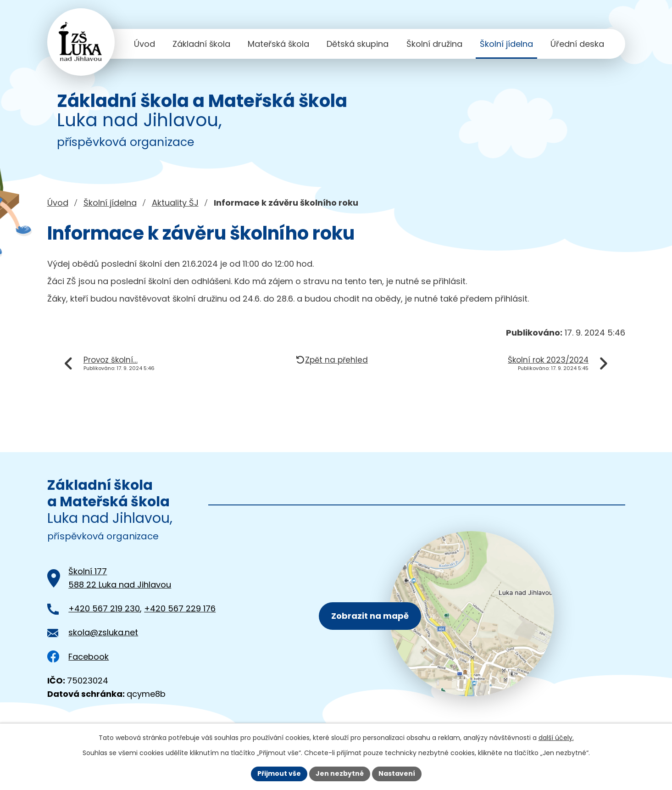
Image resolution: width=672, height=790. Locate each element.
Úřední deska (577, 44)
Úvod (144, 44)
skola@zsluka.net (103, 632)
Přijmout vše (279, 773)
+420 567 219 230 (104, 608)
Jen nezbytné (340, 773)
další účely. (556, 738)
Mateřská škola (278, 44)
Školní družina (434, 44)
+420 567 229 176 (180, 608)
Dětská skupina (358, 44)
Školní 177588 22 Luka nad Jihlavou (120, 578)
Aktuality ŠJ (175, 203)
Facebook (78, 657)
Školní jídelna (506, 44)
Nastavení (397, 773)
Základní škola (201, 44)
